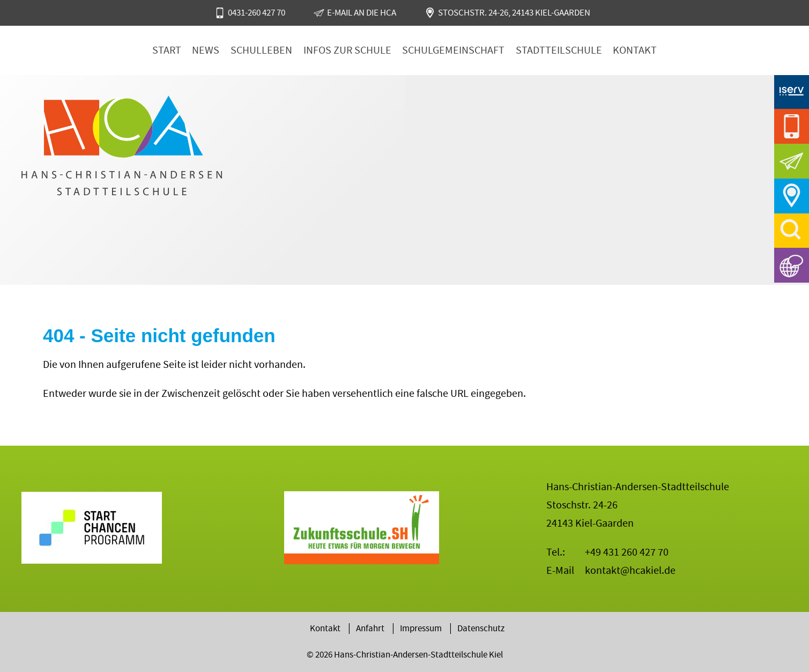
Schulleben (261, 50)
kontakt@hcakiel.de (630, 570)
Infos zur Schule (347, 50)
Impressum (421, 628)
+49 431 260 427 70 (627, 552)
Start (167, 50)
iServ (792, 91)
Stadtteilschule (559, 50)
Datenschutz (481, 628)
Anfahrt (792, 196)
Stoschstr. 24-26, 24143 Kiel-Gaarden (514, 13)
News (206, 50)
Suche (792, 231)
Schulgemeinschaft (453, 50)
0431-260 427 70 (257, 13)
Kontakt (635, 50)
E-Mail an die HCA (362, 13)
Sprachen (792, 265)
